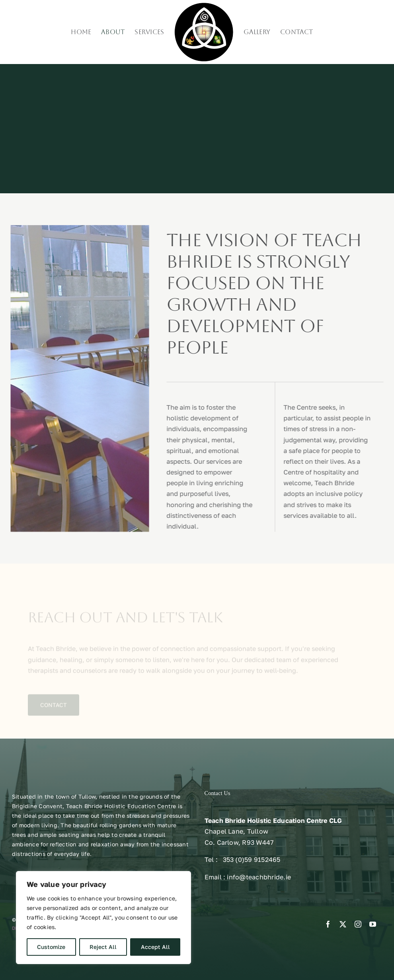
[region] (103, 918)
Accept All (155, 947)
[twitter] (343, 924)
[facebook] (328, 924)
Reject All (103, 947)
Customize (51, 947)
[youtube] (373, 924)
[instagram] (358, 924)
